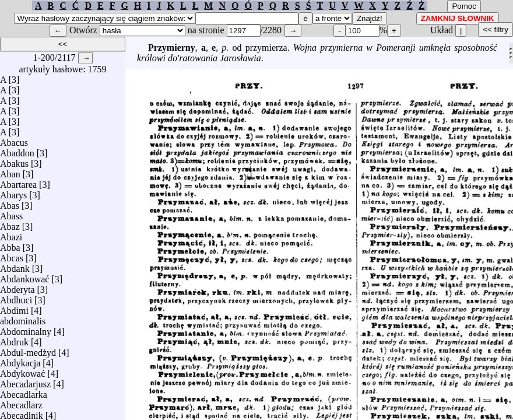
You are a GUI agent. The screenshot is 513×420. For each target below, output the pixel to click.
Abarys (13, 192)
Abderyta (17, 287)
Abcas (12, 255)
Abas (10, 203)
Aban (10, 171)
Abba (10, 245)
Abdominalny (26, 329)
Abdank (15, 266)
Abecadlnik (22, 413)
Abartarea (18, 182)
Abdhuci (16, 297)
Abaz (10, 224)
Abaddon (17, 150)
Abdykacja (20, 360)
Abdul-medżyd (28, 350)
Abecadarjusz (25, 381)
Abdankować (24, 276)
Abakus (14, 161)
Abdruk (14, 339)
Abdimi (14, 308)
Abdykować (22, 371)
